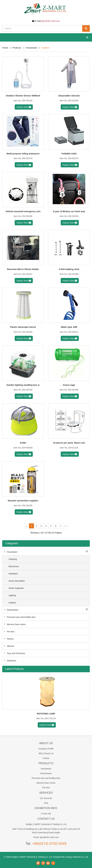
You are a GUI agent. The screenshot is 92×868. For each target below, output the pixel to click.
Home (5, 48)
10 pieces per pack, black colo (69, 443)
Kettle (23, 443)
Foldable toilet (69, 154)
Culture (46, 758)
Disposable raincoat (69, 96)
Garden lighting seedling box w (23, 385)
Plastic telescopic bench (23, 327)
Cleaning (13, 559)
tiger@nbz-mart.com (51, 21)
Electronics (14, 566)
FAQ (46, 803)
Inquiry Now (24, 107)
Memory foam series (16, 624)
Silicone (10, 646)
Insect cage (69, 385)
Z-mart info (46, 814)
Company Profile (46, 749)
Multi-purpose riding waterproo (23, 154)
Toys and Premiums (16, 653)
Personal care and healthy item (21, 617)
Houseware (32, 48)
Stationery (11, 661)
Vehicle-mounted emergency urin (23, 211)
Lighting (12, 595)
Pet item (11, 632)
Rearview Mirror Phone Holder (23, 269)
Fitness (10, 639)
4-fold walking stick (69, 269)
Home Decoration (17, 581)
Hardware (13, 574)
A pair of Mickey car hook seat (69, 211)
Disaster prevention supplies (23, 501)
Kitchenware (13, 610)
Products (17, 48)
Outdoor (12, 603)
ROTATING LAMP (46, 714)
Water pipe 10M (69, 327)
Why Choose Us (46, 753)
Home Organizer (16, 588)
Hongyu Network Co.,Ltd (77, 857)
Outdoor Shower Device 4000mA (23, 96)
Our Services (46, 798)
